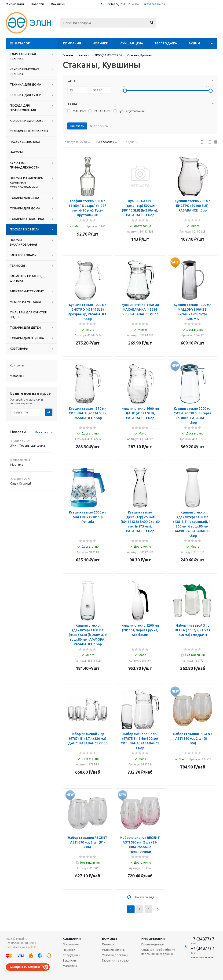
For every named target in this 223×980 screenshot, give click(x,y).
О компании (71, 944)
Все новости (44, 432)
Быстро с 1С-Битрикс (25, 967)
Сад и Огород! (21, 483)
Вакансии (69, 960)
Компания (72, 43)
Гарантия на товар (115, 960)
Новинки (101, 43)
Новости (69, 950)
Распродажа (166, 43)
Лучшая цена (132, 43)
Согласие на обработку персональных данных (158, 952)
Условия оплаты (114, 950)
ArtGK (32, 947)
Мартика (17, 464)
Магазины (70, 966)
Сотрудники (71, 955)
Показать (77, 126)
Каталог (23, 43)
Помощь (110, 939)
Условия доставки (115, 955)
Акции (194, 43)
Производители (153, 944)
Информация (153, 939)
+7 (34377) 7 (113, 4)
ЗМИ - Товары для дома (28, 445)
